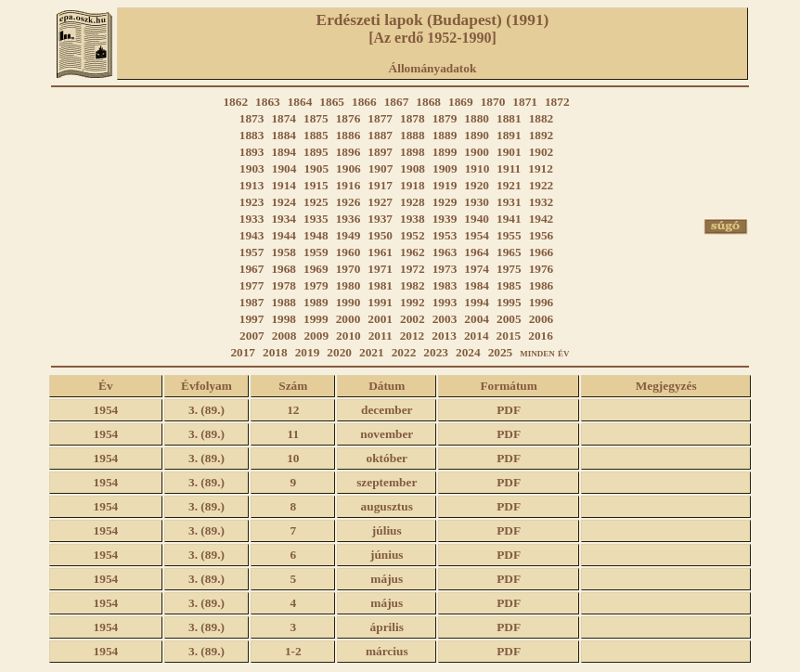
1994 (477, 302)
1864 (300, 102)
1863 (268, 102)
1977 (252, 285)
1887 (380, 135)
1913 (252, 185)
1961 (380, 252)
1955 (509, 235)
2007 (252, 336)
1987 (252, 302)
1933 (252, 219)
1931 (509, 202)
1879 (445, 118)
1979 (316, 285)
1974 (477, 269)
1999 (316, 319)
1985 (509, 285)
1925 (316, 202)
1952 (413, 235)
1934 (284, 219)
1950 (380, 235)
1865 (332, 102)
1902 (542, 152)
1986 (542, 285)
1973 (445, 269)
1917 (380, 185)
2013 (444, 336)
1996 (542, 302)
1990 (348, 302)
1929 (445, 202)
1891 (509, 135)
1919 (445, 185)
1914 (284, 185)
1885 (316, 135)
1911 (509, 168)
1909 (445, 168)
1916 (348, 185)
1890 (477, 135)
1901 (509, 152)
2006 (542, 319)
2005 (509, 319)
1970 (348, 269)
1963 (445, 252)
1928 (413, 202)
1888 (413, 135)
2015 (509, 336)
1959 (316, 252)
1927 (380, 202)
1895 (316, 152)
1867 (397, 102)
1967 (252, 269)
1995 (509, 302)
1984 (477, 285)
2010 (348, 336)
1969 (316, 269)
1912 (541, 168)
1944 (284, 235)
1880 (477, 118)
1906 (348, 168)
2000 (348, 319)
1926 (348, 202)
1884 (284, 135)
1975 (509, 269)
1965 (509, 252)
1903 (252, 168)
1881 (509, 118)
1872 (557, 102)
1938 (413, 219)
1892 (542, 135)
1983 (445, 285)
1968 (284, 269)
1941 (509, 219)
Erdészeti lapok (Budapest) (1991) (433, 20)
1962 (413, 252)
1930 (477, 202)
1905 (316, 168)
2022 (404, 352)
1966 (542, 252)
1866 (364, 102)
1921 (509, 185)
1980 (348, 285)
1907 (381, 168)
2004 (477, 319)
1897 (380, 152)
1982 (413, 285)
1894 (284, 152)
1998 (284, 319)
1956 (542, 235)
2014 (477, 336)
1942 (542, 219)
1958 (284, 252)
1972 (413, 269)
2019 (308, 352)
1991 (380, 302)
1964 (477, 252)
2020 (339, 352)
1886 (348, 135)
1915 (316, 185)
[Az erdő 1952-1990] (432, 38)
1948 (316, 235)
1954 (477, 235)
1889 (445, 135)
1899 (445, 152)
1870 (493, 102)
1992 (413, 302)
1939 (445, 219)
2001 (380, 319)
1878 (413, 118)
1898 (413, 152)
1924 (284, 202)
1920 (477, 185)
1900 (477, 152)
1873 (252, 118)
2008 (284, 336)
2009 (316, 336)
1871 (525, 102)
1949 (348, 235)
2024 (468, 352)
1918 (413, 185)
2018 (275, 352)
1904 (284, 168)
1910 (477, 168)
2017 (243, 352)
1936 (348, 219)
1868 (428, 102)
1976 (542, 269)
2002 (413, 319)
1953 (445, 235)
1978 (284, 285)
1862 (235, 102)
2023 (436, 352)
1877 (380, 118)
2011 (381, 336)
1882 (542, 118)
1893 (252, 152)
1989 (316, 302)
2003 (445, 319)
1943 (252, 235)
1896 (348, 152)
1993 (445, 302)
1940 (477, 219)
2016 (541, 336)
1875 (316, 118)
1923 (252, 202)
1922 (542, 185)
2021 (372, 352)
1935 (316, 219)
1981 (380, 285)
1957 (252, 252)
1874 (284, 118)
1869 (461, 102)
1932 (542, 202)
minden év (544, 352)
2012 (413, 336)
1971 (380, 269)
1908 (413, 168)
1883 (252, 135)
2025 (501, 352)
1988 (284, 302)
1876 (348, 118)
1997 (252, 319)
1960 (348, 252)
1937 (380, 219)
